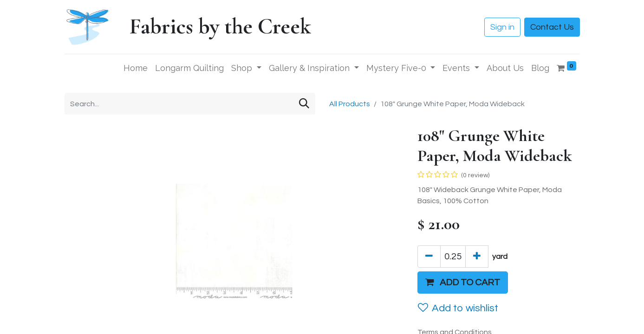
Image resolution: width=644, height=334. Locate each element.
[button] (463, 283)
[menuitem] (136, 68)
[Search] (304, 104)
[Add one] (477, 257)
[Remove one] (429, 257)
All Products (350, 104)
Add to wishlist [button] (458, 308)
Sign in (502, 27)
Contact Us (552, 27)
